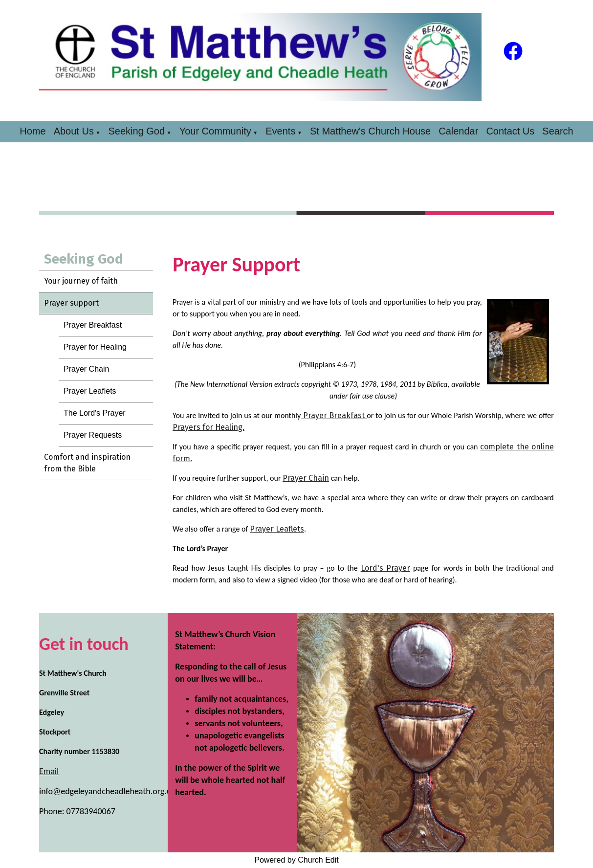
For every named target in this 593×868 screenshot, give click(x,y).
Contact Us (510, 131)
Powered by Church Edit (296, 860)
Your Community (215, 131)
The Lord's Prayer (95, 413)
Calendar (458, 131)
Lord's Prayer (385, 568)
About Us (74, 131)
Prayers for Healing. (209, 427)
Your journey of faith (81, 281)
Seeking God (136, 131)
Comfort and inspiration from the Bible (87, 463)
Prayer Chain (86, 369)
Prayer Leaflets (90, 391)
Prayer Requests (93, 435)
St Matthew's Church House (370, 131)
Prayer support (71, 303)
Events (280, 131)
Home (33, 131)
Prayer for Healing (95, 347)
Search (558, 131)
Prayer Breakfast (93, 325)
